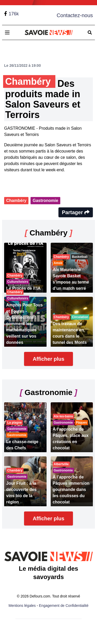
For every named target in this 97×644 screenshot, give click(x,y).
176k (14, 14)
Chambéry (16, 201)
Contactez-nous (75, 15)
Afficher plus (48, 359)
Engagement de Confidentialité (64, 606)
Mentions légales (22, 606)
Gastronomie (45, 201)
